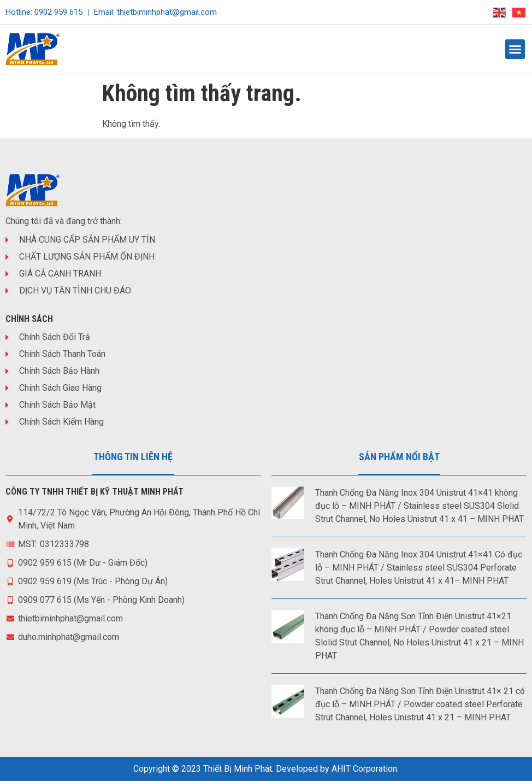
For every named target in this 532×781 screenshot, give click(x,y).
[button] (515, 49)
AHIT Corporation (364, 769)
